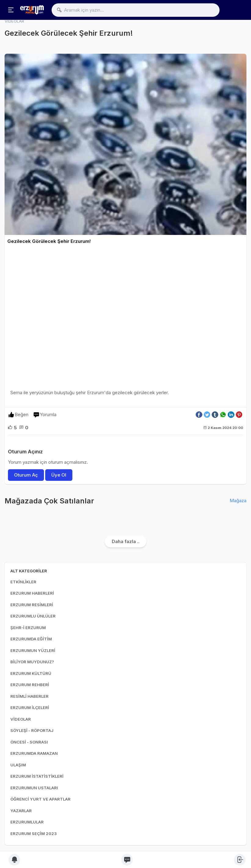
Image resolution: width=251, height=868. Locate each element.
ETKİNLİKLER (23, 582)
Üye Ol (59, 475)
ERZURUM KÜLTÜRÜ (31, 673)
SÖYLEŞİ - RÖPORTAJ (32, 730)
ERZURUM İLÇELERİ (30, 708)
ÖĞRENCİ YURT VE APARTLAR (40, 799)
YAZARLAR (21, 811)
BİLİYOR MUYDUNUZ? (32, 662)
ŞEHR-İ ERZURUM (28, 628)
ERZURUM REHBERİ (30, 685)
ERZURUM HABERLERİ (32, 593)
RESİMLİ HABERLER (29, 696)
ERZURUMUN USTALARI (34, 788)
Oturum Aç (26, 475)
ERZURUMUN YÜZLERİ (33, 650)
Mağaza (238, 501)
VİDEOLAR (21, 719)
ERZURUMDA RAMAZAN (34, 753)
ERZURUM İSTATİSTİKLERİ (37, 776)
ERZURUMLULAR (27, 822)
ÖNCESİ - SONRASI (29, 742)
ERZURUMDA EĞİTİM (31, 639)
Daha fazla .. (126, 541)
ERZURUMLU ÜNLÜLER (33, 616)
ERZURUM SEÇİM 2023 (34, 834)
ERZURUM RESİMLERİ (32, 605)
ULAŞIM (18, 765)
